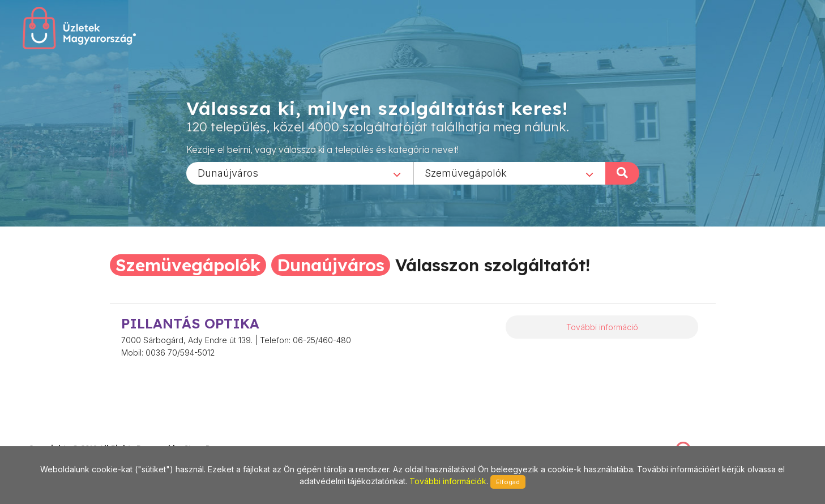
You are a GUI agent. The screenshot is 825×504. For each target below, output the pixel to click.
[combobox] (300, 173)
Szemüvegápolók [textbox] (466, 172)
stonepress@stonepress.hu (74, 436)
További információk (448, 481)
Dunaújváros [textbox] (228, 172)
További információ (602, 327)
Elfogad (508, 482)
